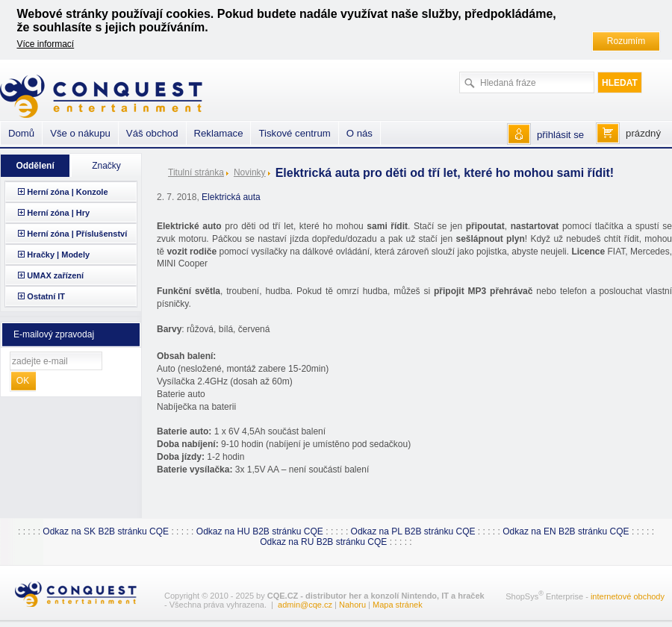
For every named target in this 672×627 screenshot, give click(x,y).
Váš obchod (152, 133)
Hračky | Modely (58, 255)
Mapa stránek (398, 605)
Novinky (250, 172)
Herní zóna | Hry (58, 213)
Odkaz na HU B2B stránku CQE (260, 531)
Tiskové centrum (294, 133)
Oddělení (35, 166)
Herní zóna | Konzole (67, 192)
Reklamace (219, 133)
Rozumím (626, 41)
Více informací (46, 44)
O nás (360, 133)
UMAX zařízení (55, 275)
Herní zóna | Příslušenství (77, 234)
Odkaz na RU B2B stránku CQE (323, 542)
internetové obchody (628, 596)
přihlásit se (560, 135)
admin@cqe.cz (305, 605)
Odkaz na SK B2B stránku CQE (106, 531)
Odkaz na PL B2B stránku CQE (413, 531)
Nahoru (352, 605)
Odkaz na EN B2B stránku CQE (566, 531)
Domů (21, 133)
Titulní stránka (196, 172)
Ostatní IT (46, 296)
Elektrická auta (231, 197)
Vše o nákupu (80, 133)
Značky (106, 166)
